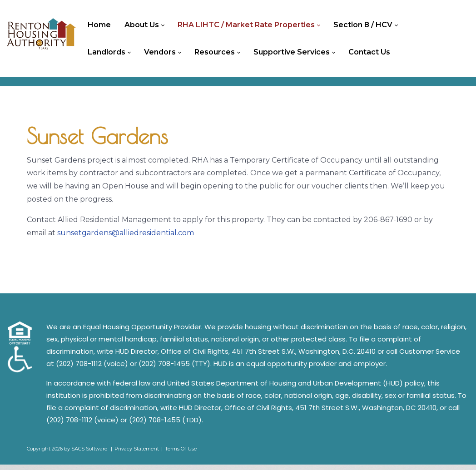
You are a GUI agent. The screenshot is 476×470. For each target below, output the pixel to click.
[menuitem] (102, 25)
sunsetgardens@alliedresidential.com (126, 238)
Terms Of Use (181, 454)
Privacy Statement (137, 454)
